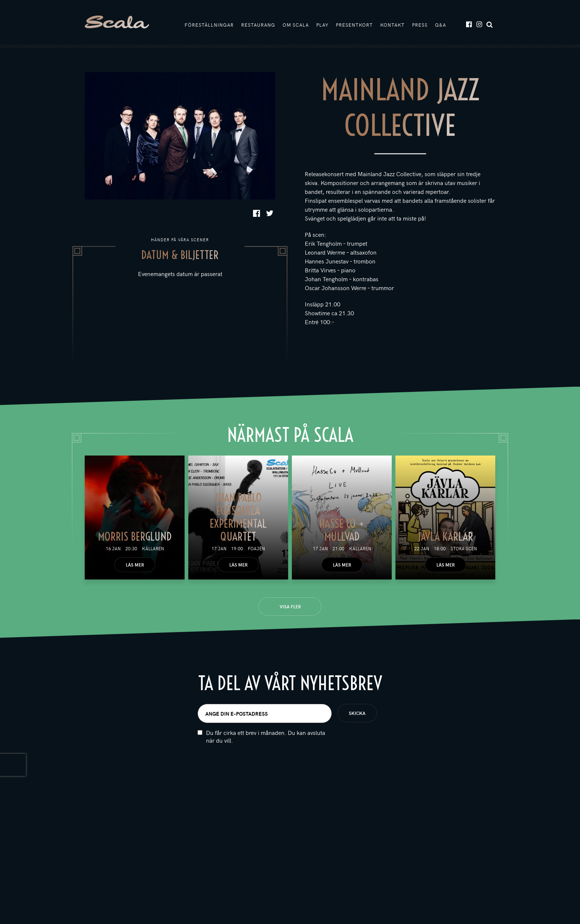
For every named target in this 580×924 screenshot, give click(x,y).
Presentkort (354, 25)
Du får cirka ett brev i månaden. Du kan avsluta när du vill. (266, 746)
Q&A (441, 25)
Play (322, 25)
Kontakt (392, 25)
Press (420, 25)
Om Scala (296, 25)
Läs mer (135, 565)
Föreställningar (209, 25)
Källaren (153, 548)
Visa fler (290, 607)
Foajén (256, 548)
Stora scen (464, 548)
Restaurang (258, 25)
